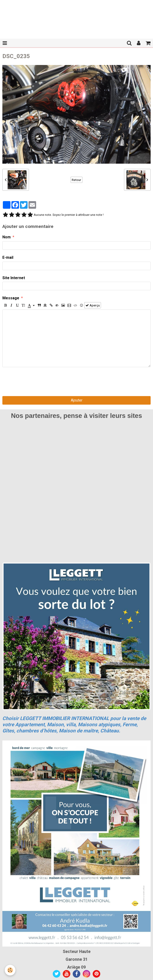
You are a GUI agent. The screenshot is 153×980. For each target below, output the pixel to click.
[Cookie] (10, 970)
